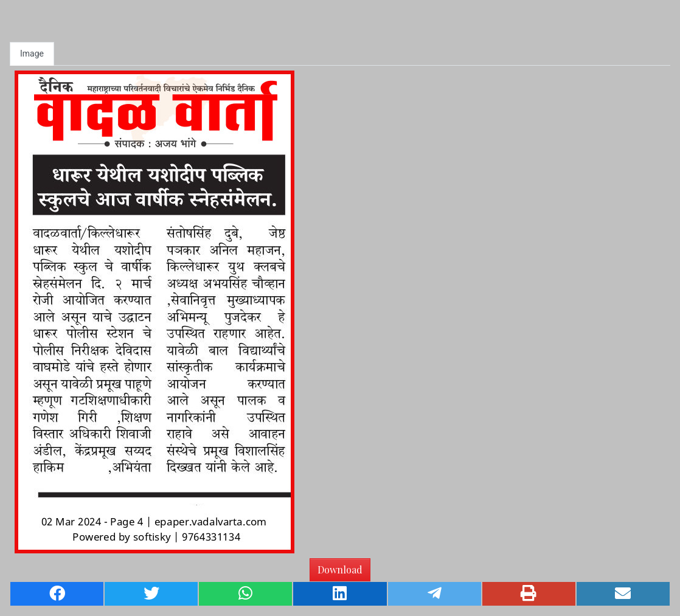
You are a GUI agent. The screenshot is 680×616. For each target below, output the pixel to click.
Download (340, 569)
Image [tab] (32, 54)
